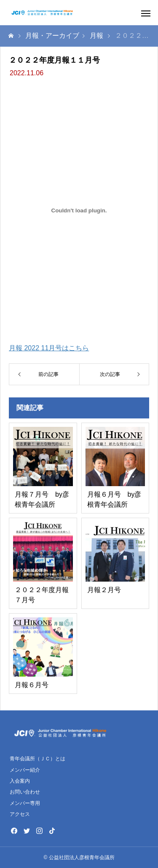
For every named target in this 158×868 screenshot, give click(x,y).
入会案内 (20, 781)
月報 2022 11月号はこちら (49, 348)
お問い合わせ (25, 792)
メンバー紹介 (25, 770)
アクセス (20, 814)
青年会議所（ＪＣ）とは (37, 759)
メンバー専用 (25, 803)
